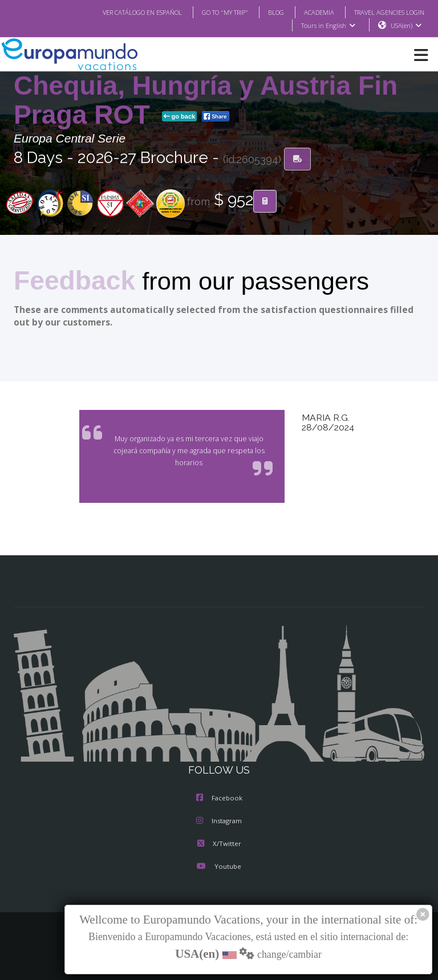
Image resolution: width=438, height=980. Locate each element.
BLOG (264, 12)
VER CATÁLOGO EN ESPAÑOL (119, 12)
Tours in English (328, 26)
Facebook (219, 799)
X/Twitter (219, 844)
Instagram (219, 822)
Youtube (219, 867)
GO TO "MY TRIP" (210, 12)
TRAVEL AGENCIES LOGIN (385, 12)
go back (180, 117)
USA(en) (406, 26)
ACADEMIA (309, 12)
